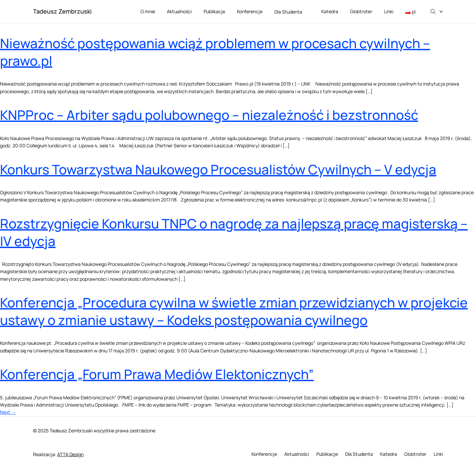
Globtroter (361, 11)
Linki (389, 11)
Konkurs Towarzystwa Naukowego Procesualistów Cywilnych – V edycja (218, 169)
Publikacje (214, 11)
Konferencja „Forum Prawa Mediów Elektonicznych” (157, 374)
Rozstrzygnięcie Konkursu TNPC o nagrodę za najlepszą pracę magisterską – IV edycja (234, 232)
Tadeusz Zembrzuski (62, 11)
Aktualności (179, 11)
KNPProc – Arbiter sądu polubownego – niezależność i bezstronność (209, 115)
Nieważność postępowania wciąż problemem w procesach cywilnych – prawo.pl (215, 52)
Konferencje (250, 11)
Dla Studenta (292, 12)
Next (8, 412)
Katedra (330, 11)
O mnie (148, 11)
